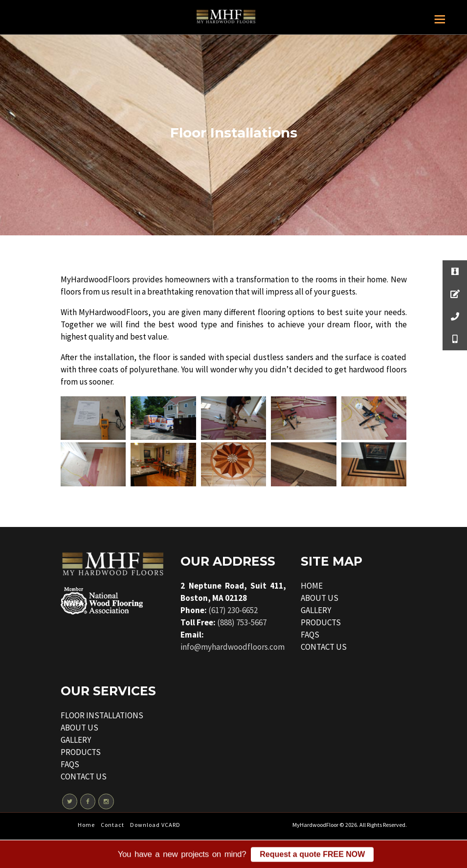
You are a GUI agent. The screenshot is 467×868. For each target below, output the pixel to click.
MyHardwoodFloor (315, 825)
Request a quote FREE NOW (312, 857)
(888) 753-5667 (242, 622)
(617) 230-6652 (233, 610)
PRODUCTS (321, 622)
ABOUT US (320, 598)
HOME (312, 586)
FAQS (310, 635)
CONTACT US (324, 647)
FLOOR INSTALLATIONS (102, 715)
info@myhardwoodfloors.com (233, 647)
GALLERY (316, 610)
